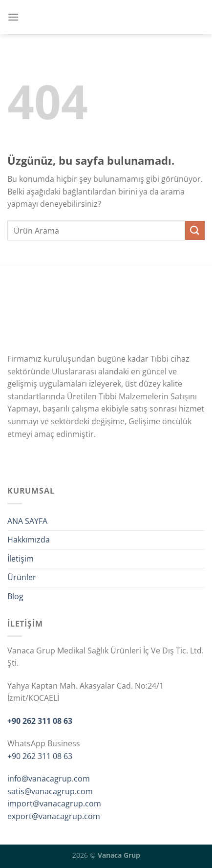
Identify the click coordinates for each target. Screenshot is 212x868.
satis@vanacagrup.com (50, 791)
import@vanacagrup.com (54, 803)
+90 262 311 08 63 (40, 721)
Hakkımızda (29, 540)
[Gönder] (195, 230)
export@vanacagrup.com (54, 816)
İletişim (21, 559)
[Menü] (13, 17)
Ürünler (22, 577)
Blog (15, 596)
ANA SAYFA (27, 521)
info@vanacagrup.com (49, 779)
